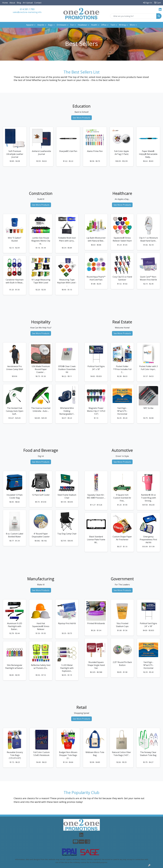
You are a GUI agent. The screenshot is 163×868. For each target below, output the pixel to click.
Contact (38, 3)
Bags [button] (50, 25)
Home (5, 3)
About (12, 3)
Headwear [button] (82, 25)
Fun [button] (72, 25)
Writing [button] (122, 25)
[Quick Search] (133, 16)
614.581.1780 (27, 9)
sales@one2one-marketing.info (27, 12)
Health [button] (94, 25)
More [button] (132, 25)
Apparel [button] (30, 25)
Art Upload (28, 3)
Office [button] (104, 25)
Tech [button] (113, 25)
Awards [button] (41, 25)
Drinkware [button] (62, 25)
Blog (19, 3)
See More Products (81, 118)
